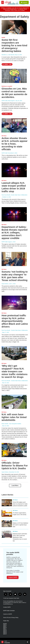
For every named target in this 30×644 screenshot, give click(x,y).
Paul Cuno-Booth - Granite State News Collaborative (15, 330)
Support (25, 2)
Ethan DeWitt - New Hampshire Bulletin (11, 424)
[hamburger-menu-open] (3, 2)
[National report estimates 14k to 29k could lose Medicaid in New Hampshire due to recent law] (7, 534)
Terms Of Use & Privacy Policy (11, 618)
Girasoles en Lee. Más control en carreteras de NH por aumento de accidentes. (14, 93)
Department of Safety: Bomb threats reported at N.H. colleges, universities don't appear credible (15, 233)
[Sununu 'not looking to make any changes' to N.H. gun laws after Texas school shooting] (14, 259)
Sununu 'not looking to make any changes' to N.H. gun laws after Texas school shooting (15, 276)
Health (3, 37)
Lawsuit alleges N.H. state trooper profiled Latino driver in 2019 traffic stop (14, 187)
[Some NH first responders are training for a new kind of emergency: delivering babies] (14, 27)
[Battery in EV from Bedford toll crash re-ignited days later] (7, 524)
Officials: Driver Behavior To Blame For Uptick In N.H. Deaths (15, 466)
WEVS (5, 634)
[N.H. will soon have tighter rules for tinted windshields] (14, 402)
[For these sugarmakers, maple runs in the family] (7, 513)
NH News (4, 136)
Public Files (6, 621)
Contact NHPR (7, 607)
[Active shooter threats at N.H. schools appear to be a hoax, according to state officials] (14, 125)
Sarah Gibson (5, 284)
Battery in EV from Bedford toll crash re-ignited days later (20, 525)
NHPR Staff (4, 153)
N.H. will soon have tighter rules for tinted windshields (14, 417)
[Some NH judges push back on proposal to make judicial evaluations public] (7, 503)
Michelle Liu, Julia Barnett (8, 55)
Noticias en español (7, 86)
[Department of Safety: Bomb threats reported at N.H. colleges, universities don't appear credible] (14, 214)
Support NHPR (13, 577)
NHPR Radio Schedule (9, 611)
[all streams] (28, 642)
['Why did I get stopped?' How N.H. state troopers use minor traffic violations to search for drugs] (14, 353)
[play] (2, 642)
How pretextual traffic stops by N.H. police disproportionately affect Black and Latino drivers (15, 321)
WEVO (5, 631)
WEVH (5, 628)
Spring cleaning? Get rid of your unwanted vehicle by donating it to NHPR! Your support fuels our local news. (15, 9)
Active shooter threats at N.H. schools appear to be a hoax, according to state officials (15, 144)
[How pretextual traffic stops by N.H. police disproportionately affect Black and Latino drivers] (14, 303)
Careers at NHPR (8, 614)
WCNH (5, 624)
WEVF (5, 626)
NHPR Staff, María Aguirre (8, 101)
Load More (15, 485)
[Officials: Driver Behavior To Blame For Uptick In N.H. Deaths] (14, 450)
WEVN (5, 630)
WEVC (5, 625)
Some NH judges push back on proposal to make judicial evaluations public (20, 504)
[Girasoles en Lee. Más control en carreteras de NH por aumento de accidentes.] (14, 76)
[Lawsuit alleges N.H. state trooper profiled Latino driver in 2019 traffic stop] (14, 170)
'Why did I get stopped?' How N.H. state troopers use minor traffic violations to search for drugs (15, 371)
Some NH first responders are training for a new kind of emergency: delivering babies (14, 45)
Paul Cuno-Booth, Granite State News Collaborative (14, 195)
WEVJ (5, 629)
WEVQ (5, 633)
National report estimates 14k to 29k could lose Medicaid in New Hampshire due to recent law (20, 537)
